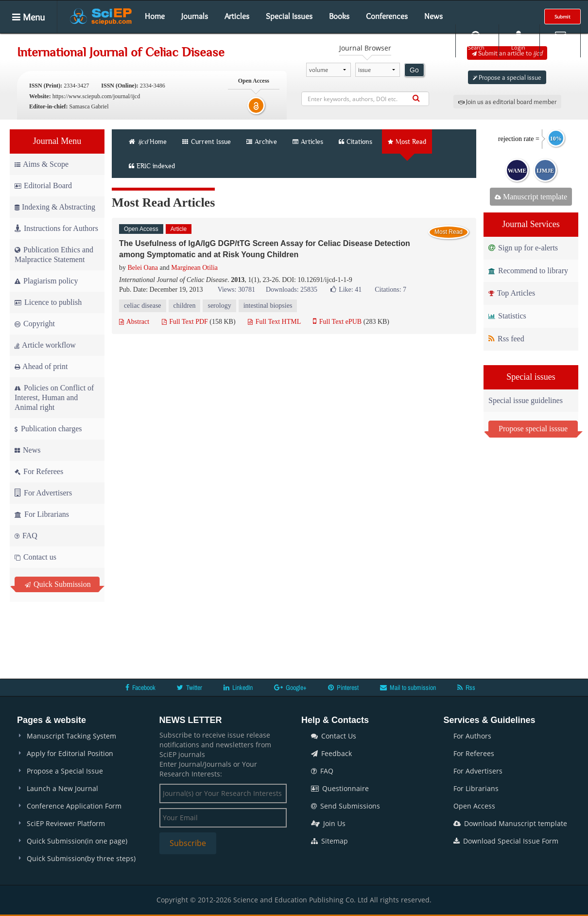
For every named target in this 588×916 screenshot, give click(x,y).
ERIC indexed (152, 166)
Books (339, 16)
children (185, 306)
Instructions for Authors (56, 228)
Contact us (35, 557)
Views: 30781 (236, 290)
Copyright (35, 324)
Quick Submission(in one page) (77, 841)
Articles (237, 16)
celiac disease (143, 306)
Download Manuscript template (510, 823)
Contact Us (334, 736)
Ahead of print (41, 366)
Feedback (331, 753)
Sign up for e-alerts (523, 248)
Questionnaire (340, 788)
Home (155, 16)
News (433, 16)
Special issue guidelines (526, 400)
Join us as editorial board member (507, 102)
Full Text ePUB (337, 322)
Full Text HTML (274, 322)
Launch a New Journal (62, 788)
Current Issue (207, 141)
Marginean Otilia (194, 268)
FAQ (26, 536)
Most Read (407, 141)
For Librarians (42, 514)
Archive (262, 141)
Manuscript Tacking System (71, 736)
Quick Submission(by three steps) (81, 858)
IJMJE (545, 171)
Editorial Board (43, 185)
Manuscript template (531, 197)
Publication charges (48, 429)
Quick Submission (58, 584)
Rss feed (506, 339)
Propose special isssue (533, 429)
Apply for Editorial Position (70, 753)
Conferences (387, 16)
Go (414, 70)
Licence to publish (48, 302)
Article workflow (45, 345)
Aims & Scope (42, 164)
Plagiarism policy (46, 281)
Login (518, 40)
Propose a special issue (507, 77)
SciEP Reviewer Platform (66, 823)
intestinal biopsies (268, 306)
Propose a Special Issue (65, 771)
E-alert (560, 40)
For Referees (39, 471)
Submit (562, 17)
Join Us (328, 823)
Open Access (474, 806)
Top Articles (512, 293)
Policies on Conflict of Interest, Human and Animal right (54, 397)
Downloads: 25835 (292, 290)
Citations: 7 (390, 290)
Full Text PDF (185, 322)
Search (476, 40)
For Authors (472, 736)
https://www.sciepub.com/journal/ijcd (96, 96)
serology (219, 306)
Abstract (134, 322)
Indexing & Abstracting (55, 207)
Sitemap (329, 841)
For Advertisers (43, 493)
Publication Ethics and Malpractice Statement (54, 255)
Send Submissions (346, 806)
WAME (517, 171)
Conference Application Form (74, 806)
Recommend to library (528, 271)
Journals (195, 16)
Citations (355, 141)
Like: (346, 290)
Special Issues (289, 16)
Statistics (507, 316)
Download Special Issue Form (506, 841)
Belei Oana (143, 268)
